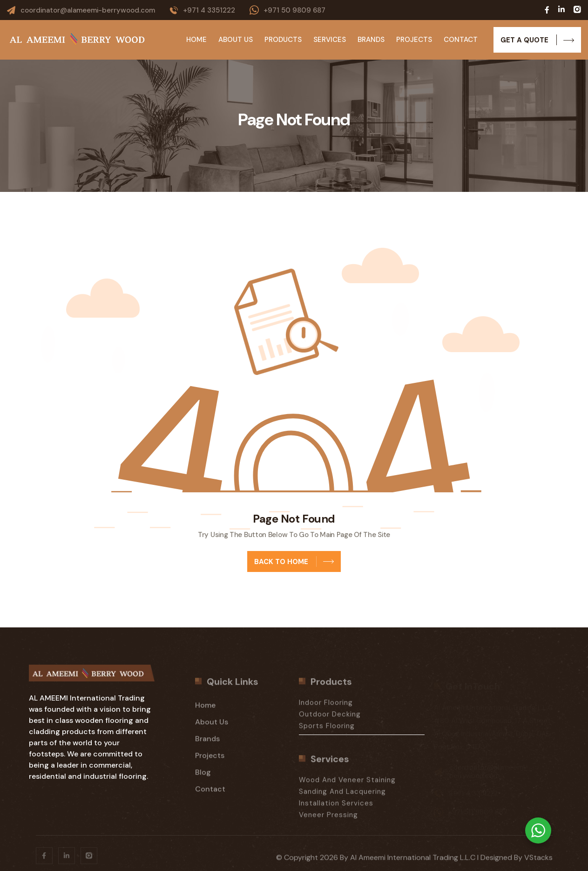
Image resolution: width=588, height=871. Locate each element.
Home (196, 40)
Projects (414, 40)
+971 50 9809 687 (294, 10)
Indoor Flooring (326, 707)
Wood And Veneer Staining (347, 784)
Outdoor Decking (330, 719)
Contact (461, 40)
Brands (371, 40)
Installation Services (336, 808)
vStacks (538, 862)
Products (283, 40)
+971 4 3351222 (209, 10)
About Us (236, 40)
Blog (203, 777)
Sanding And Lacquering (342, 796)
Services (330, 40)
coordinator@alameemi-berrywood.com (88, 10)
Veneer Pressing (328, 819)
